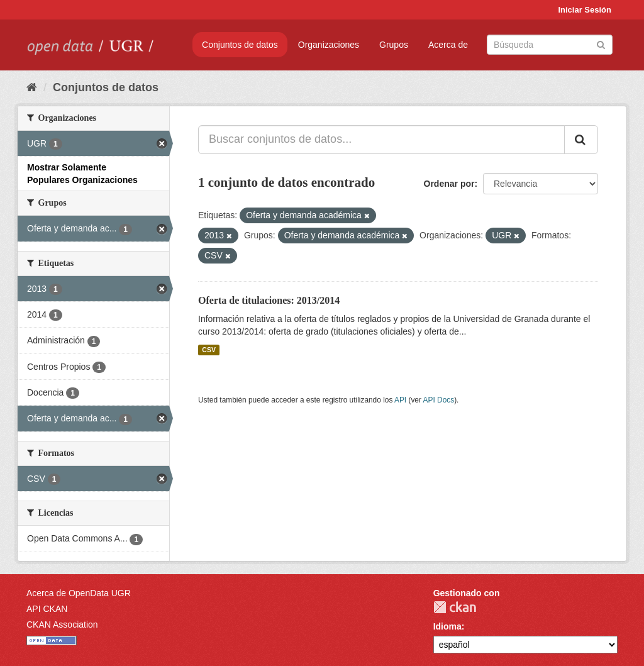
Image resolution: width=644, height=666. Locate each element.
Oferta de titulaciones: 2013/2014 (269, 300)
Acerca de (448, 45)
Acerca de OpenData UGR (79, 593)
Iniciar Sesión (585, 10)
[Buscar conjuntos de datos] (550, 45)
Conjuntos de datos (240, 45)
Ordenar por (449, 184)
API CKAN (47, 609)
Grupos (394, 45)
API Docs (439, 400)
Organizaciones (329, 45)
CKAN (455, 607)
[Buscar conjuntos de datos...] (381, 140)
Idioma (447, 626)
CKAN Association (62, 624)
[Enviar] (601, 44)
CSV (209, 350)
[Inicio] (32, 87)
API (400, 400)
